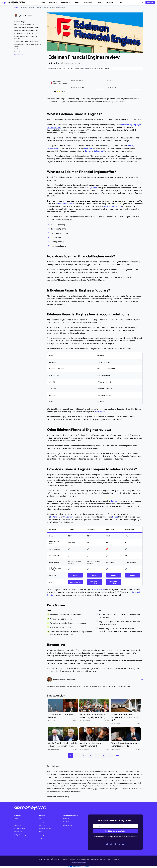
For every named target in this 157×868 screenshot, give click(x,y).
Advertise (17, 822)
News (43, 2)
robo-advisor (100, 412)
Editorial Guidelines (20, 828)
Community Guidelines (113, 859)
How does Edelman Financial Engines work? (27, 30)
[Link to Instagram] (107, 844)
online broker (98, 589)
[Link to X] (119, 844)
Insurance (110, 2)
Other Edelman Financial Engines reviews (26, 41)
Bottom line (18, 52)
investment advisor (66, 203)
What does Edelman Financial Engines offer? (27, 28)
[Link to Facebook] (111, 844)
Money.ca (66, 819)
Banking (77, 2)
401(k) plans (92, 188)
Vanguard (88, 148)
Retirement (65, 2)
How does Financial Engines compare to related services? (28, 45)
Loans (100, 2)
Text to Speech (95, 859)
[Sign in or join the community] (150, 2)
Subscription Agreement (128, 836)
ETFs (106, 517)
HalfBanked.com (68, 825)
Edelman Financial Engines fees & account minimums (26, 37)
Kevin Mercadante (27, 16)
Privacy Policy (115, 838)
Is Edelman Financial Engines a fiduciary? (26, 33)
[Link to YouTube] (123, 844)
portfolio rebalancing (113, 206)
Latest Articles (19, 55)
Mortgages (89, 2)
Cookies (49, 859)
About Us (17, 819)
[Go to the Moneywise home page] (14, 2)
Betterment (99, 151)
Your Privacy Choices (79, 867)
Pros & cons (18, 49)
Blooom (88, 151)
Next (118, 755)
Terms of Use (117, 836)
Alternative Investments (45, 828)
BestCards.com (68, 822)
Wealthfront (68, 517)
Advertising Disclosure (83, 859)
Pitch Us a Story (19, 832)
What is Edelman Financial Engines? (24, 25)
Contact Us (17, 825)
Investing (53, 2)
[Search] (142, 2)
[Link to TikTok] (115, 844)
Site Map (103, 859)
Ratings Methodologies (21, 835)
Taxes (121, 2)
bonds (115, 517)
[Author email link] (142, 680)
